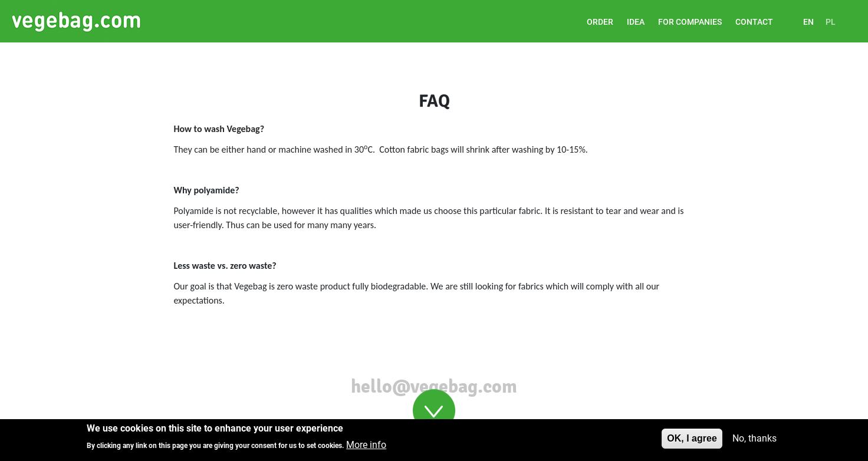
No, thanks (754, 441)
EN (808, 22)
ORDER (600, 22)
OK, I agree (692, 441)
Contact (754, 22)
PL (831, 22)
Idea (636, 22)
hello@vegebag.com (434, 386)
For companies (690, 22)
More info (366, 448)
